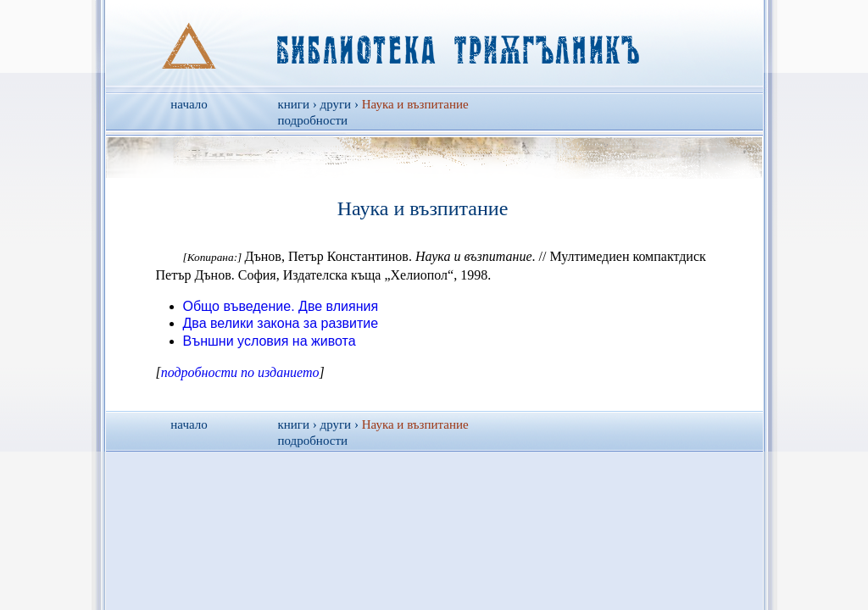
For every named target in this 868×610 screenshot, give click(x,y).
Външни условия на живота (270, 341)
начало (189, 104)
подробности (313, 120)
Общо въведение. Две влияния (281, 306)
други (336, 104)
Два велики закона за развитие (281, 323)
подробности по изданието (240, 372)
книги (294, 104)
